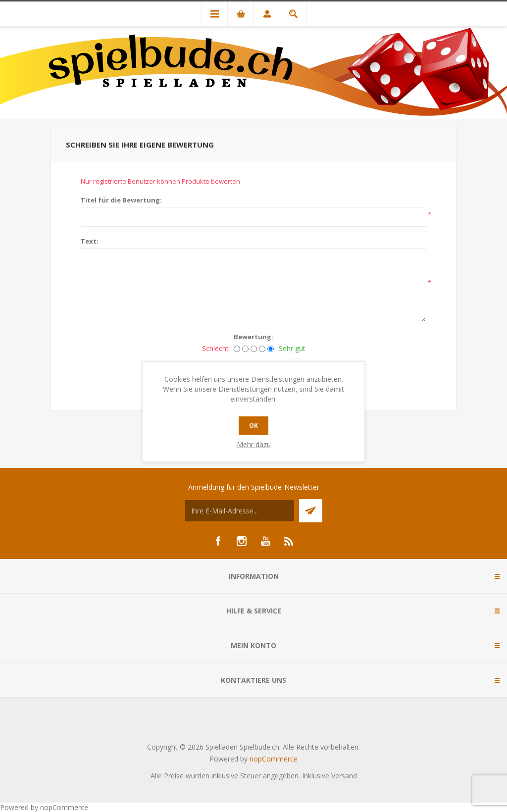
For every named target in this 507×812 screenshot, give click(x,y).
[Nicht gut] (245, 349)
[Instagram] (242, 541)
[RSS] (289, 541)
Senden (311, 511)
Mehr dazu (254, 444)
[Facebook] (218, 541)
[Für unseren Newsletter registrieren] (240, 511)
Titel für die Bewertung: (121, 200)
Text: (90, 241)
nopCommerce (274, 759)
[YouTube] (265, 541)
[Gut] (262, 349)
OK (253, 426)
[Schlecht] (237, 349)
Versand (344, 776)
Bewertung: (253, 337)
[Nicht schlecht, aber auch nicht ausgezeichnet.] (254, 349)
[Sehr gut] (271, 349)
